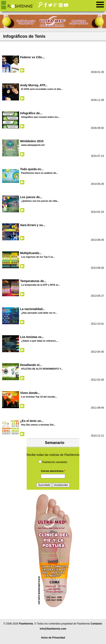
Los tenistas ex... (32, 337)
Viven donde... (30, 393)
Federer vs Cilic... (32, 57)
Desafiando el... (31, 365)
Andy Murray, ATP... (34, 85)
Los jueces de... (31, 197)
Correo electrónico (53, 471)
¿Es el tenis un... (32, 421)
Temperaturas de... (33, 281)
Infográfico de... (31, 113)
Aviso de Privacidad (53, 638)
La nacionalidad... (33, 309)
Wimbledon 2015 (32, 141)
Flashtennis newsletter (55, 462)
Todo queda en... (32, 169)
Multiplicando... (31, 253)
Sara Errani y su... (33, 225)
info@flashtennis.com (53, 629)
